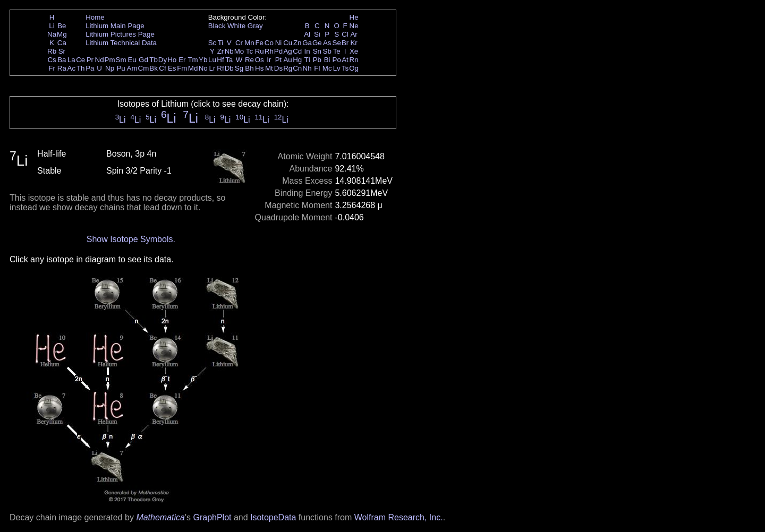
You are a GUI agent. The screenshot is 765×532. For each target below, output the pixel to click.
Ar (354, 34)
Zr (221, 51)
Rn (354, 60)
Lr (212, 68)
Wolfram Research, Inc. (399, 517)
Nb (229, 51)
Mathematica (160, 517)
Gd (143, 60)
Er (182, 60)
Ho (172, 60)
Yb (203, 60)
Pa (90, 68)
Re (249, 60)
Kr (354, 43)
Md (193, 68)
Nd (100, 60)
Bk (154, 68)
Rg (288, 68)
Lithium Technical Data (121, 43)
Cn (297, 68)
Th (81, 68)
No (203, 68)
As (327, 43)
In (307, 51)
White (236, 26)
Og (354, 68)
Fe (259, 43)
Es (172, 68)
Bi (327, 60)
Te (337, 51)
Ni (279, 43)
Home (95, 17)
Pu (121, 68)
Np (110, 68)
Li (52, 26)
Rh (269, 51)
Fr (52, 68)
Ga (307, 43)
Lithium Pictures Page (120, 34)
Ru (260, 51)
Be (62, 26)
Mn (249, 43)
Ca (62, 43)
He (354, 17)
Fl (317, 68)
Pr (90, 60)
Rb (52, 51)
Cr (239, 43)
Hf (220, 60)
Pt (279, 60)
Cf (162, 68)
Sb (327, 51)
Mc (327, 68)
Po (337, 60)
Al (307, 34)
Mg (62, 34)
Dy (163, 60)
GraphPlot (212, 517)
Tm (193, 60)
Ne (354, 26)
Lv (337, 68)
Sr (62, 51)
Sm (121, 60)
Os (260, 60)
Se (337, 43)
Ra (62, 68)
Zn (297, 43)
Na (52, 34)
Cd (297, 51)
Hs (259, 68)
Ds (278, 68)
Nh (307, 68)
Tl (307, 60)
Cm (144, 68)
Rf (220, 68)
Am (132, 68)
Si (317, 34)
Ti (221, 43)
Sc (212, 43)
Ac (72, 68)
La (71, 60)
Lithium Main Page (115, 26)
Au (287, 60)
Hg (297, 60)
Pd (278, 51)
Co (269, 43)
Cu (288, 43)
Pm (110, 60)
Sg (239, 68)
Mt (269, 68)
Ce (80, 60)
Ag (287, 51)
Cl (345, 34)
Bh (249, 68)
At (345, 60)
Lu (212, 60)
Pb (317, 60)
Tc (249, 51)
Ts (345, 68)
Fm (182, 68)
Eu (132, 60)
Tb (154, 60)
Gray (255, 26)
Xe (354, 51)
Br (345, 43)
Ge (317, 43)
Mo (239, 51)
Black (217, 26)
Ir (269, 60)
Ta (229, 60)
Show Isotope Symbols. (131, 239)
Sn (317, 51)
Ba (62, 60)
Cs (52, 60)
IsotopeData (273, 517)
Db (229, 68)
